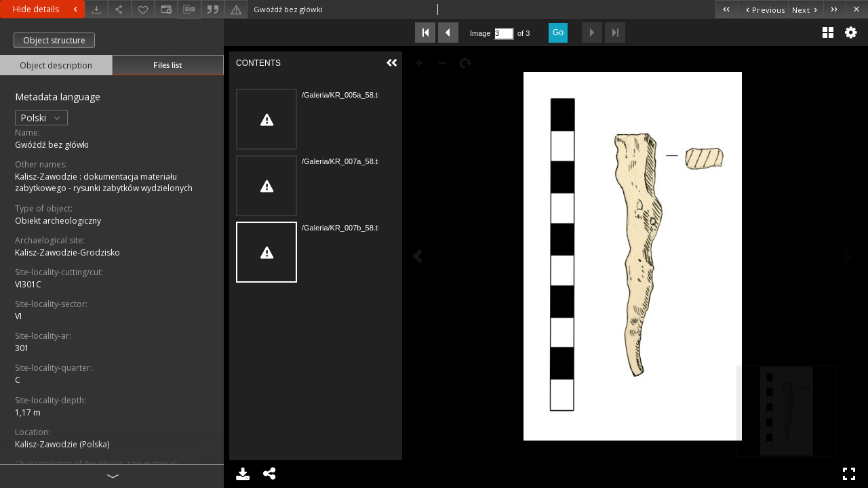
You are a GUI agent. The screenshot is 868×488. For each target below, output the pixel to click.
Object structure (54, 40)
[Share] (119, 9)
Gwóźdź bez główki (52, 145)
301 (22, 348)
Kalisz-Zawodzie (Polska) (62, 444)
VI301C (28, 284)
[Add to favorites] (143, 9)
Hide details (47, 9)
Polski (41, 118)
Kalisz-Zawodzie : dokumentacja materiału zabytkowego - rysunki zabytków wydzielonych (104, 182)
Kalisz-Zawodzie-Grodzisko (67, 252)
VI (18, 316)
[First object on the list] (727, 9)
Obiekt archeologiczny (58, 221)
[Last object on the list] (834, 9)
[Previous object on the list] (763, 9)
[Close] (857, 9)
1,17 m (28, 412)
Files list (167, 65)
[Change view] (166, 9)
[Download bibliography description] (189, 9)
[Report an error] (236, 9)
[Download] (96, 9)
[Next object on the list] (806, 9)
